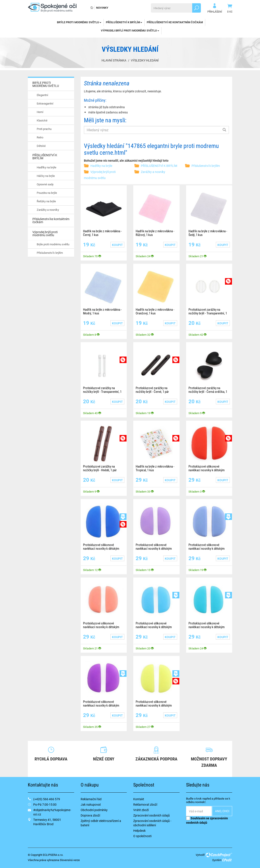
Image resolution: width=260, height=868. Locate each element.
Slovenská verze (70, 860)
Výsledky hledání (145, 60)
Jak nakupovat (91, 804)
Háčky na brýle (46, 176)
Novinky (102, 8)
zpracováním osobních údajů (207, 820)
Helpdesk (139, 831)
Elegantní (42, 95)
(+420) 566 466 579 (47, 799)
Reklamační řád (91, 799)
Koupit (117, 245)
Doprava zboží (90, 815)
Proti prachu (44, 129)
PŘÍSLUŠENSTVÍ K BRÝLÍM (124, 22)
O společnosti (142, 836)
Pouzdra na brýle (47, 193)
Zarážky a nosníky (48, 210)
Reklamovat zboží (145, 804)
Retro (40, 137)
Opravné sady (45, 184)
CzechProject (219, 855)
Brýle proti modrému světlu (53, 244)
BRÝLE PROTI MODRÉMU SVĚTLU (79, 22)
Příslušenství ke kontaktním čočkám (175, 22)
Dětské (41, 146)
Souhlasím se (207, 820)
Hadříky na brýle (47, 167)
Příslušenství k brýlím (50, 253)
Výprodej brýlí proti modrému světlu (130, 30)
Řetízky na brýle (46, 201)
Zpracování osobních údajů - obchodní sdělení (152, 823)
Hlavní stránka (114, 60)
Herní (40, 112)
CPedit (227, 860)
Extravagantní (45, 103)
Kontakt (139, 799)
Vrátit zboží (141, 810)
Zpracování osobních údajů (152, 815)
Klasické (42, 120)
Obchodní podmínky (94, 810)
